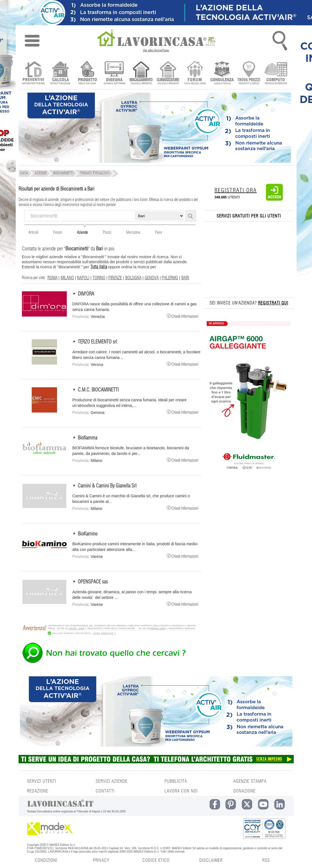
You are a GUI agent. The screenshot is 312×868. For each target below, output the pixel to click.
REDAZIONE (38, 791)
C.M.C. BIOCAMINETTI (98, 390)
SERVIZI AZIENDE (112, 781)
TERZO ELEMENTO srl (97, 342)
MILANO (67, 278)
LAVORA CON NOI (181, 791)
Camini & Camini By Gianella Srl (107, 486)
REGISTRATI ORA (236, 191)
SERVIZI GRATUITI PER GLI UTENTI (249, 216)
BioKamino (88, 534)
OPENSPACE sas (93, 582)
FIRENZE (115, 278)
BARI (185, 278)
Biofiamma (87, 438)
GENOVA (152, 278)
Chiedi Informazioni (183, 316)
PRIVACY (101, 860)
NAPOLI (83, 278)
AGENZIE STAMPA (250, 781)
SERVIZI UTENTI (42, 781)
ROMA (53, 278)
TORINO (99, 278)
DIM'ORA (86, 294)
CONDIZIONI (46, 860)
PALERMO (170, 278)
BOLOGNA (133, 278)
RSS (266, 860)
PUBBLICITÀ (176, 781)
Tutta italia (99, 267)
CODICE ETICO (156, 860)
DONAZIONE (244, 791)
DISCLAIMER (211, 860)
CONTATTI (105, 791)
